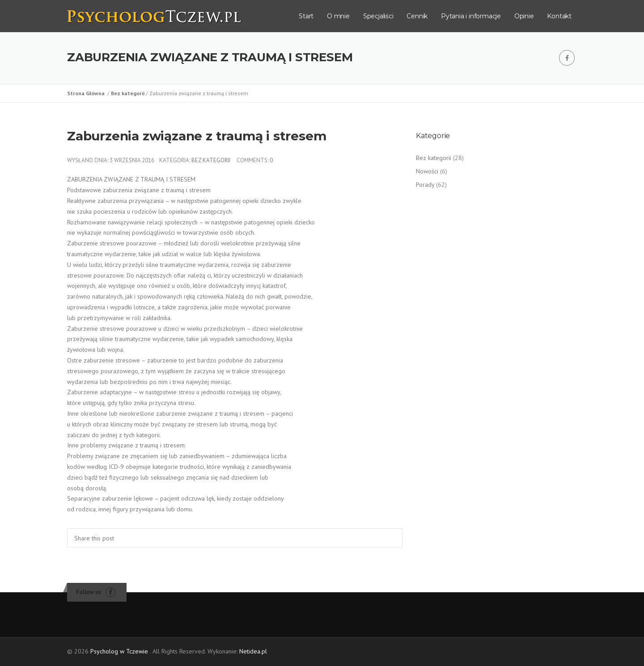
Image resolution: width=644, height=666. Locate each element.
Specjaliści (378, 16)
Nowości (427, 171)
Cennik (417, 16)
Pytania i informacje (471, 16)
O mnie (338, 16)
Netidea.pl (253, 651)
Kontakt (559, 16)
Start (306, 16)
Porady (425, 185)
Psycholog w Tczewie (119, 651)
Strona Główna (87, 93)
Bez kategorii (128, 93)
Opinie (524, 16)
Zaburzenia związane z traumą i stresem (197, 136)
